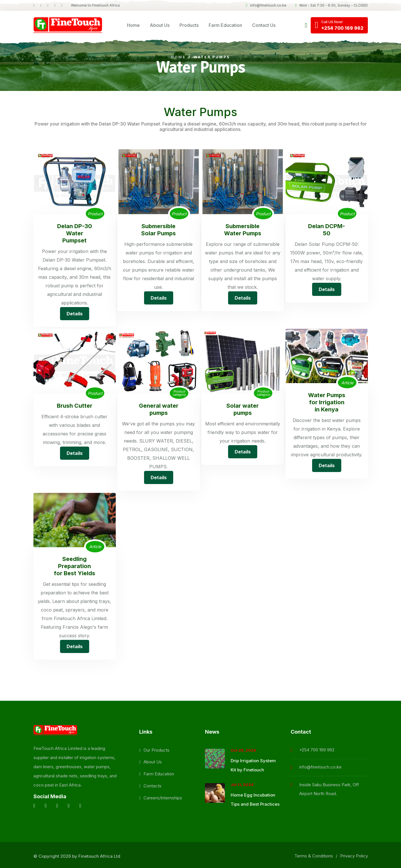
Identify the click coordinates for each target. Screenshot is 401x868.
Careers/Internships (163, 796)
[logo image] (68, 25)
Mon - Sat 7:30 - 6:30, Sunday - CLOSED (331, 5)
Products (189, 25)
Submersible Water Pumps (243, 230)
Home (133, 25)
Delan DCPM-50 (327, 230)
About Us (160, 25)
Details (75, 313)
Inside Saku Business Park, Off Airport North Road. (329, 787)
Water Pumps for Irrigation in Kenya (327, 401)
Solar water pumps (243, 408)
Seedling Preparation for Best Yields (74, 564)
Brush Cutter (75, 405)
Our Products (156, 748)
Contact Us (264, 25)
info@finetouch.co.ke (266, 5)
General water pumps (159, 408)
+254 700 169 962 (317, 747)
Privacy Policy (354, 854)
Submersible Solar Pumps (159, 230)
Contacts (152, 784)
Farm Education (225, 25)
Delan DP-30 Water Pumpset (75, 233)
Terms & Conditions (314, 854)
